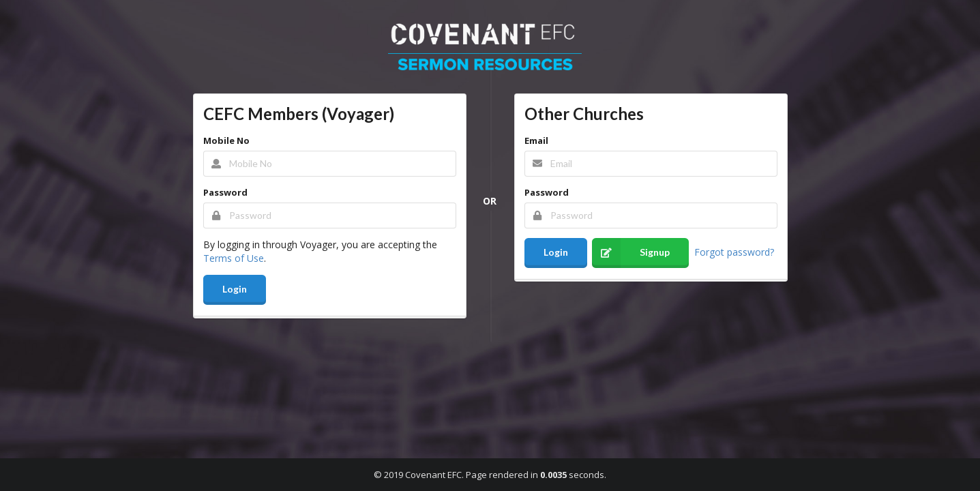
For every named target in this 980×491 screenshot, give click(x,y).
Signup (631, 253)
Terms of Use (234, 258)
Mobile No (226, 140)
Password (225, 192)
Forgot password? (734, 251)
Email (536, 140)
